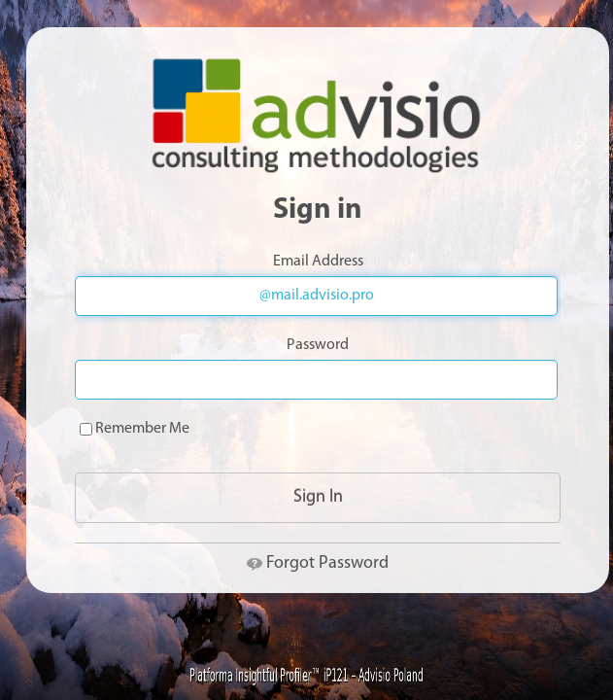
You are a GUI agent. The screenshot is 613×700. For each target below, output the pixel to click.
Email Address (318, 262)
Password (318, 345)
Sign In (318, 497)
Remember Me (135, 429)
